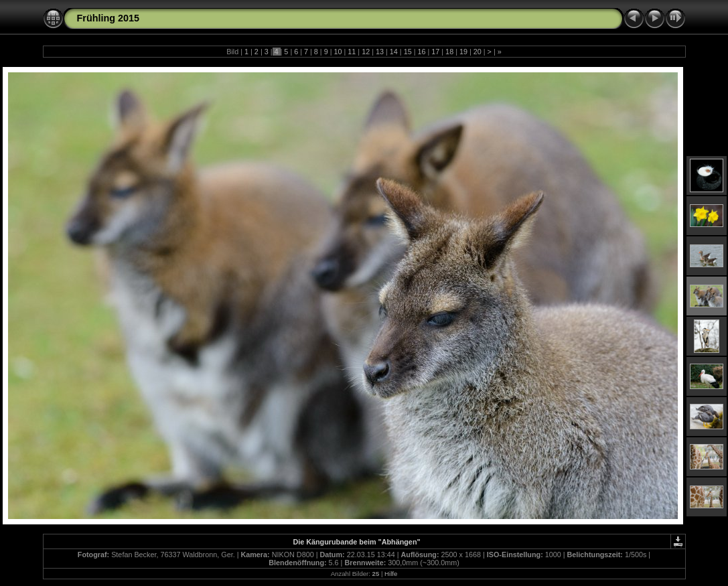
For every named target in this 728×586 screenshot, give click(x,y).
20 (478, 52)
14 (394, 52)
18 (449, 52)
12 (366, 52)
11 (352, 52)
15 (408, 52)
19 (463, 52)
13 (380, 52)
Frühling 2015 (108, 18)
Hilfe (391, 574)
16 (421, 52)
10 (338, 52)
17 (435, 52)
